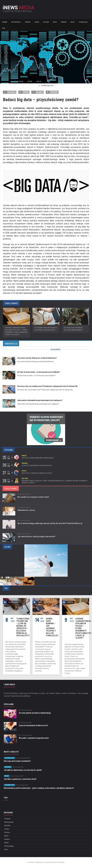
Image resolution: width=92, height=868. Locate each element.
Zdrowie (28, 22)
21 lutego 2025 (22, 785)
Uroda (37, 22)
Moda (73, 22)
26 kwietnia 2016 (25, 723)
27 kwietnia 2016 (25, 735)
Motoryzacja (16, 22)
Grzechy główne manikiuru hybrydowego (38, 458)
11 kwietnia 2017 (17, 776)
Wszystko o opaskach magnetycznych (37, 473)
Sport (55, 22)
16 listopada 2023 (23, 758)
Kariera (64, 22)
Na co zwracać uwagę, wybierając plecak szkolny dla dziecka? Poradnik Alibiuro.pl (50, 523)
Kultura (46, 22)
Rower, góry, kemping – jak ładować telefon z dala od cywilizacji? (52, 627)
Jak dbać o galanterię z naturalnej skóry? (20, 779)
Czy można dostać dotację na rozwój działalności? (37, 358)
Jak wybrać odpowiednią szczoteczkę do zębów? (23, 770)
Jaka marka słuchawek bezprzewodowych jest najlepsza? (40, 400)
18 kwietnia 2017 (24, 507)
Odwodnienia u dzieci (26, 510)
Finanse (5, 22)
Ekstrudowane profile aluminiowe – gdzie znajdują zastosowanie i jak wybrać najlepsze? (39, 788)
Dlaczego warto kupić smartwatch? (17, 761)
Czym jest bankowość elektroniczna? (37, 466)
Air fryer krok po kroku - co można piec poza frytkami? (38, 372)
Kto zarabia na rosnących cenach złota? (33, 497)
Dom (4, 28)
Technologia (83, 22)
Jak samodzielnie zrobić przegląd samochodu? (36, 537)
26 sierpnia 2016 (24, 494)
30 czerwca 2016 (24, 534)
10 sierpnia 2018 (24, 521)
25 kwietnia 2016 (25, 710)
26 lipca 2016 (18, 767)
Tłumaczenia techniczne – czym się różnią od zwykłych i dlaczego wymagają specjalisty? (23, 627)
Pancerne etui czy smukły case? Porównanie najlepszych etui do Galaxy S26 (47, 386)
